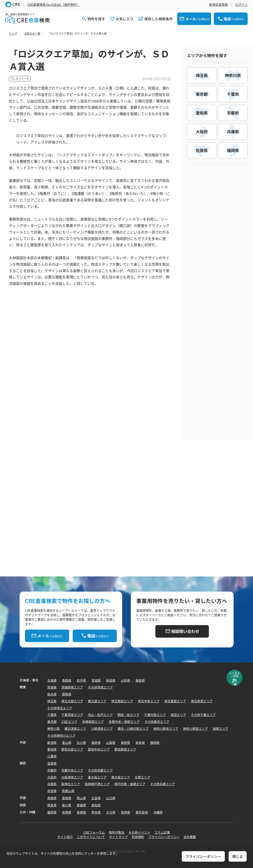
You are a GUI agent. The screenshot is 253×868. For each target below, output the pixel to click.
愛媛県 (81, 805)
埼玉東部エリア (175, 701)
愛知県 (52, 749)
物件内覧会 (117, 832)
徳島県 (52, 805)
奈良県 (52, 791)
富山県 (67, 743)
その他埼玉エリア (60, 708)
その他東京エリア (157, 722)
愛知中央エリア (99, 749)
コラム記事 (162, 832)
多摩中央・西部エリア (124, 722)
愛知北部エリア (72, 749)
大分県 (111, 812)
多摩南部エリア (93, 722)
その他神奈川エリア (61, 735)
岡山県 (81, 798)
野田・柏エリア (128, 715)
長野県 (125, 743)
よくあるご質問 (234, 674)
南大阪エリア (121, 777)
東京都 (52, 722)
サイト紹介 (65, 837)
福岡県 (52, 812)
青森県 (67, 680)
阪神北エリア (71, 784)
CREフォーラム (94, 832)
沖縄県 (158, 812)
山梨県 (111, 743)
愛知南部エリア (125, 749)
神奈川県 (53, 728)
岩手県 (81, 680)
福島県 (140, 680)
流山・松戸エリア (100, 715)
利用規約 (138, 837)
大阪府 (52, 777)
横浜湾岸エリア (75, 728)
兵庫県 (52, 784)
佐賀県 (67, 812)
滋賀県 (52, 763)
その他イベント (139, 832)
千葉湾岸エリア (72, 715)
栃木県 (52, 694)
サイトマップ (118, 837)
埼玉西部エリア (122, 701)
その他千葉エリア (203, 715)
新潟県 (52, 743)
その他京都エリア (100, 770)
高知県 (96, 805)
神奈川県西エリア (195, 728)
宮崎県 (125, 812)
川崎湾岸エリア (102, 728)
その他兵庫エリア (163, 784)
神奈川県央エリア (166, 728)
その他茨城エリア (100, 687)
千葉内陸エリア (155, 715)
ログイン (241, 4)
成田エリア (178, 715)
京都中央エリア (72, 770)
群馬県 (67, 694)
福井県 (96, 743)
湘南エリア (220, 728)
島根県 (67, 798)
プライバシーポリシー (164, 837)
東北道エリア (97, 701)
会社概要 (190, 837)
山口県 (111, 798)
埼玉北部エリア (72, 701)
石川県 (81, 743)
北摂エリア (142, 777)
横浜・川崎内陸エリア (133, 728)
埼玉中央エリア (149, 701)
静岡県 (155, 743)
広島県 (96, 798)
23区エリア (69, 722)
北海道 (52, 680)
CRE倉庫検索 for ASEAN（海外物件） (53, 4)
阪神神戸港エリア (97, 784)
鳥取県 (52, 798)
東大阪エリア (97, 777)
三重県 (52, 756)
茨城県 (52, 687)
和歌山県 (68, 791)
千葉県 (52, 715)
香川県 (67, 805)
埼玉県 (52, 701)
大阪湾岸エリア (72, 777)
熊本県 (96, 812)
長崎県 (81, 812)
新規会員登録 (218, 4)
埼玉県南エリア (202, 701)
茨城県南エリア (72, 687)
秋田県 (111, 680)
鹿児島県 (142, 812)
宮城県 (96, 680)
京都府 (52, 770)
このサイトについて (91, 837)
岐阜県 (140, 743)
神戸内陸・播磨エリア (130, 784)
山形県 (125, 680)
